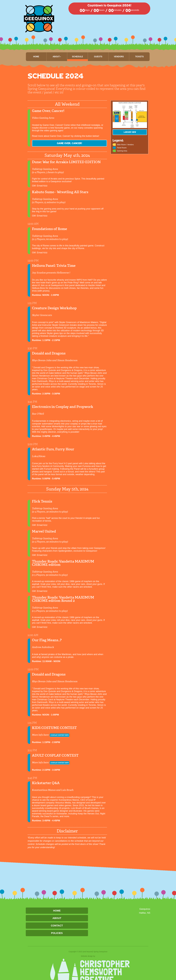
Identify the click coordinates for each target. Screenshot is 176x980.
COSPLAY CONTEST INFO (64, 735)
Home (36, 57)
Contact (57, 926)
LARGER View (130, 132)
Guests (98, 57)
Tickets (139, 57)
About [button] (57, 57)
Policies (57, 933)
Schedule (77, 57)
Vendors (119, 57)
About (57, 918)
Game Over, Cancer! (51, 143)
